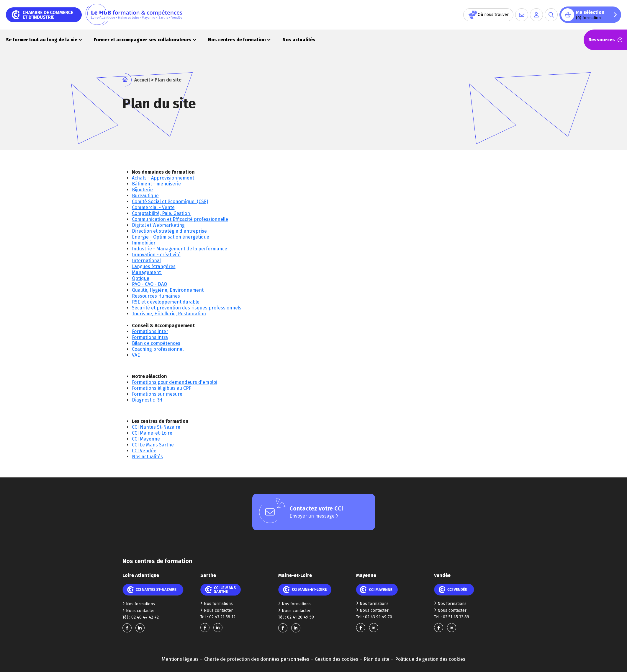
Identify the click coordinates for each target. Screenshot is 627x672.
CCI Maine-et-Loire (152, 433)
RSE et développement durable (166, 302)
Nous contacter (139, 611)
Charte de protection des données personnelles (257, 659)
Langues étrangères (154, 266)
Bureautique (145, 196)
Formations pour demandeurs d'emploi (175, 382)
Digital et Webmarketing (159, 225)
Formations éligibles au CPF (162, 388)
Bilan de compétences (156, 343)
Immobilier (144, 243)
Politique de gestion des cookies (430, 659)
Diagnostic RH (147, 400)
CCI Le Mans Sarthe (153, 445)
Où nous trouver (488, 15)
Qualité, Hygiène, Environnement (168, 290)
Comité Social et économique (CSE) (170, 202)
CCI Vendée (144, 451)
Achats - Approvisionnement (163, 178)
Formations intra (150, 337)
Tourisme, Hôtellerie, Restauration (169, 314)
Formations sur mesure (157, 394)
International (146, 261)
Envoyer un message (314, 516)
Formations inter (150, 331)
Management (147, 272)
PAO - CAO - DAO (149, 284)
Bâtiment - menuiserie (156, 184)
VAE (136, 355)
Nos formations (139, 604)
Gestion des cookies (337, 659)
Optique (141, 278)
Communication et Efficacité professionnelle (180, 219)
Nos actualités (147, 457)
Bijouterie (142, 190)
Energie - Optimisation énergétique (171, 237)
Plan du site (377, 659)
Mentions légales (180, 659)
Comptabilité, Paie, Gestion (162, 213)
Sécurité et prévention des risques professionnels (187, 308)
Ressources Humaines (157, 296)
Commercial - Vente (153, 207)
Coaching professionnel (158, 349)
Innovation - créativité (156, 255)
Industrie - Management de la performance (180, 249)
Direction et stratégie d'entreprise (169, 231)
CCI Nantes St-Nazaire (157, 427)
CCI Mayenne (146, 439)
